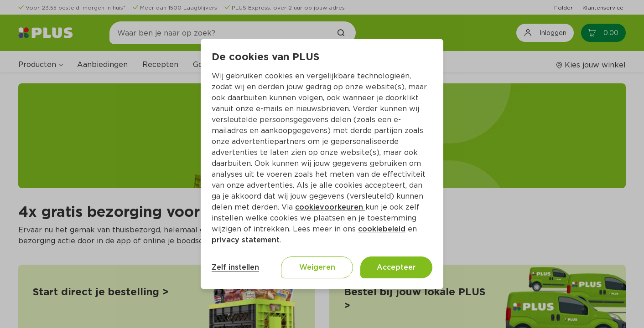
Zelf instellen (235, 267)
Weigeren (317, 267)
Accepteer (396, 267)
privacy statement (246, 240)
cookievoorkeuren (330, 207)
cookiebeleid (382, 229)
